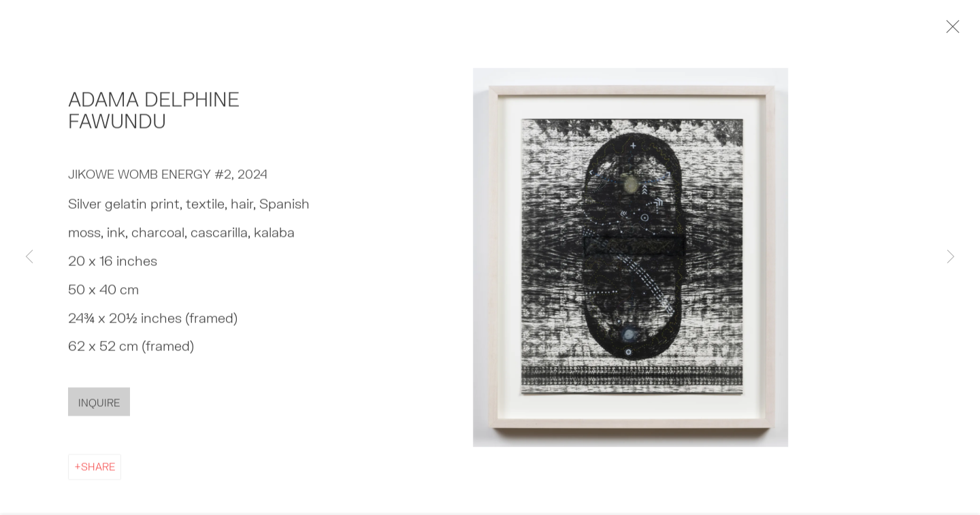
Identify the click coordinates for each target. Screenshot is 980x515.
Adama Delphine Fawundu (154, 114)
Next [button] (951, 258)
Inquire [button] (99, 406)
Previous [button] (29, 258)
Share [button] (98, 470)
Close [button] (954, 31)
